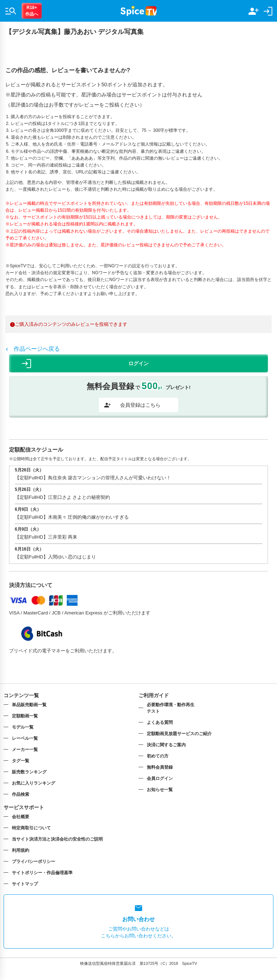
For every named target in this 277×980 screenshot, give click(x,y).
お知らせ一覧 (160, 790)
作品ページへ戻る (33, 349)
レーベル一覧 (25, 738)
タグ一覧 (21, 761)
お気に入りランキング (34, 783)
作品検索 (21, 794)
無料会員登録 (160, 767)
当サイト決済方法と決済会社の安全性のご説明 (57, 839)
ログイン (85, 364)
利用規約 (21, 850)
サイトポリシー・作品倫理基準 (42, 873)
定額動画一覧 (25, 716)
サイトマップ (25, 884)
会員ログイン (160, 778)
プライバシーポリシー (34, 862)
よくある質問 (160, 722)
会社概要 (21, 817)
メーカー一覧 (25, 750)
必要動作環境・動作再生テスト (171, 708)
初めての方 (158, 756)
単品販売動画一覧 (29, 705)
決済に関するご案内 (166, 745)
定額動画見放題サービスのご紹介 (179, 734)
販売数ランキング (29, 772)
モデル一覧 (23, 727)
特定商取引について (31, 828)
